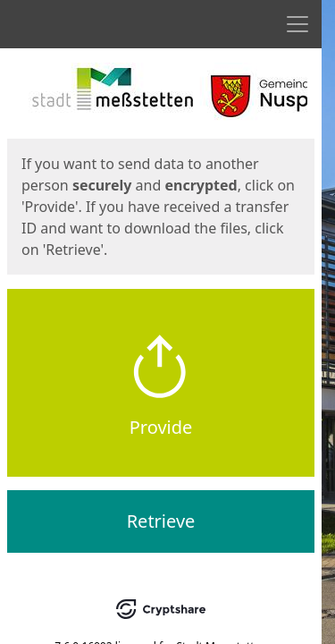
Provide (161, 427)
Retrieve (161, 521)
